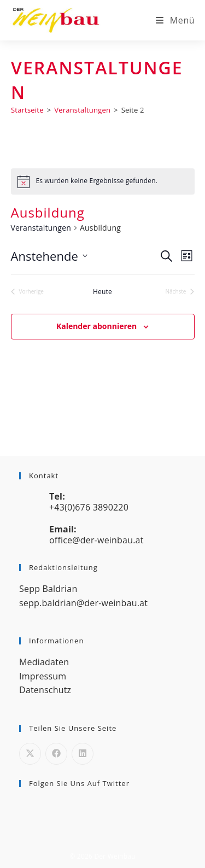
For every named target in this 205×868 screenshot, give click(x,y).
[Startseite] (27, 110)
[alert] (103, 181)
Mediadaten (44, 662)
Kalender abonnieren (96, 326)
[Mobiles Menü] (175, 20)
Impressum (43, 676)
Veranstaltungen (41, 228)
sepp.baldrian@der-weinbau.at (83, 603)
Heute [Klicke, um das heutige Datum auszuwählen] (102, 292)
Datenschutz (45, 690)
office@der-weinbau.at (96, 540)
